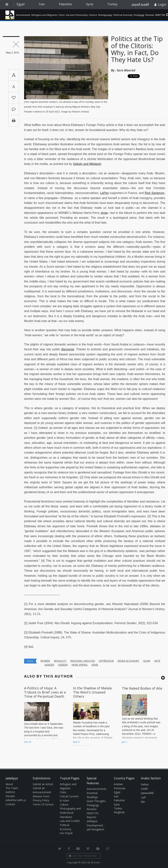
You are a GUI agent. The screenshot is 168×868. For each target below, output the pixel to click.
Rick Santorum (154, 193)
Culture (93, 15)
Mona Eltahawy (128, 661)
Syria (90, 4)
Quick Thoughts (96, 801)
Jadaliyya (10, 15)
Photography (105, 15)
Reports (91, 817)
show (104, 213)
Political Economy (123, 15)
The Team (12, 788)
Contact (10, 804)
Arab (95, 665)
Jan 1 (125, 742)
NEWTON (160, 15)
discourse (68, 349)
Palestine (65, 4)
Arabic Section (151, 778)
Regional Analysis (83, 661)
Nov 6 (76, 742)
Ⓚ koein (95, 862)
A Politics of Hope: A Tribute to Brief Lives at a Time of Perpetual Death (45, 692)
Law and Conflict (70, 821)
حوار (143, 802)
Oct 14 (28, 742)
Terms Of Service (43, 804)
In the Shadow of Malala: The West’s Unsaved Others (93, 692)
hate (157, 661)
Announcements (97, 789)
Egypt (21, 4)
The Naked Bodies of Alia (142, 688)
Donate (10, 796)
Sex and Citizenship (77, 15)
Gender (49, 665)
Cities (62, 15)
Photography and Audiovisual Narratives (70, 813)
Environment (23, 15)
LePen (104, 193)
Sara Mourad (126, 70)
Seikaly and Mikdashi (87, 164)
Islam (147, 661)
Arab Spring (80, 665)
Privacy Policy (41, 800)
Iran (42, 4)
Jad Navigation (95, 829)
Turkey (112, 4)
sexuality (60, 661)
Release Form (41, 796)
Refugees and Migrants (44, 15)
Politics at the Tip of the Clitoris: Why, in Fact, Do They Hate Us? (137, 49)
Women (45, 661)
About (9, 784)
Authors (10, 792)
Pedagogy (139, 15)
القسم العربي (140, 4)
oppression (106, 661)
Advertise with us (16, 800)
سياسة (145, 784)
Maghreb (119, 812)
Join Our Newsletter (83, 856)
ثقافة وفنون (147, 793)
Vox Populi (66, 833)
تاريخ (143, 797)
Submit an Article (43, 784)
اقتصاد (144, 789)
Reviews (150, 15)
